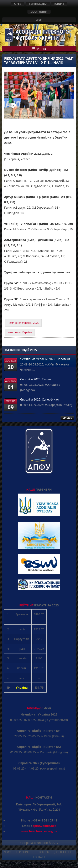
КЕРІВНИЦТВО (38, 4)
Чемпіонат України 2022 (23, 323)
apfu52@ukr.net (44, 826)
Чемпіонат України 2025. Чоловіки (45, 359)
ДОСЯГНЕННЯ (39, 12)
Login (39, 20)
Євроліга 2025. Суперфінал (39, 399)
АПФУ (18, 4)
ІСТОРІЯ (59, 4)
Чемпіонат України (20, 332)
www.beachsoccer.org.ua (39, 831)
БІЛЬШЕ (67, 418)
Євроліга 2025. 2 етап (36, 379)
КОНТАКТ (39, 857)
